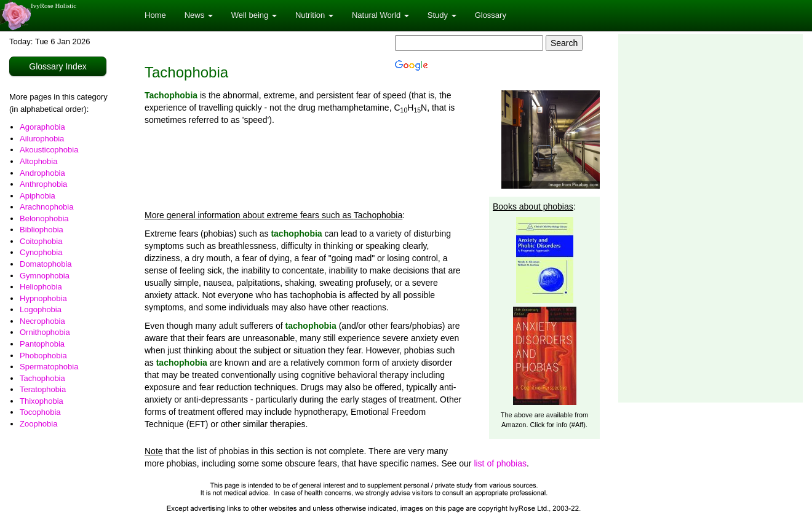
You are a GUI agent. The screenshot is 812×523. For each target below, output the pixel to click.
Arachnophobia (46, 207)
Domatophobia (46, 264)
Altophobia (38, 161)
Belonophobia (44, 218)
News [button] (199, 15)
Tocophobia (40, 412)
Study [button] (442, 15)
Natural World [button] (380, 15)
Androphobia (42, 173)
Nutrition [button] (314, 15)
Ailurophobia (42, 139)
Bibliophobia (42, 230)
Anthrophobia (43, 184)
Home (155, 15)
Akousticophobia (49, 150)
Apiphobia (38, 196)
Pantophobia (42, 344)
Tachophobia (42, 378)
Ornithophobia (45, 332)
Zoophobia (38, 424)
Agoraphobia (42, 127)
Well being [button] (254, 15)
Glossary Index (58, 66)
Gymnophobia (45, 276)
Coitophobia (41, 241)
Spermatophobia (49, 367)
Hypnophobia (43, 298)
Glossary (491, 15)
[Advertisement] (703, 218)
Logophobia (41, 309)
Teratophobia (43, 389)
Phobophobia (43, 356)
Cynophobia (41, 252)
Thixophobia (42, 401)
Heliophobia (41, 287)
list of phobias (500, 463)
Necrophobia (42, 321)
